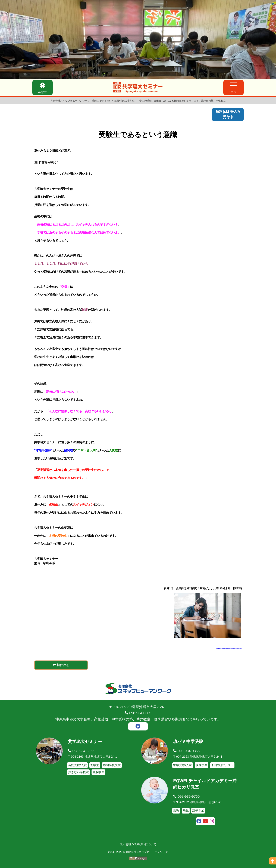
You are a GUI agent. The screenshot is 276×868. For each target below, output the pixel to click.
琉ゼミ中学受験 (188, 741)
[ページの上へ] (272, 861)
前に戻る (61, 665)
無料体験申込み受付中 (228, 115)
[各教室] (43, 88)
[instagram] (212, 822)
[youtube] (206, 822)
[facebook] (138, 727)
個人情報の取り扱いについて (138, 844)
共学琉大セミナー (85, 741)
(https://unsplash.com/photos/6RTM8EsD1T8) (230, 648)
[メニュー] (233, 88)
